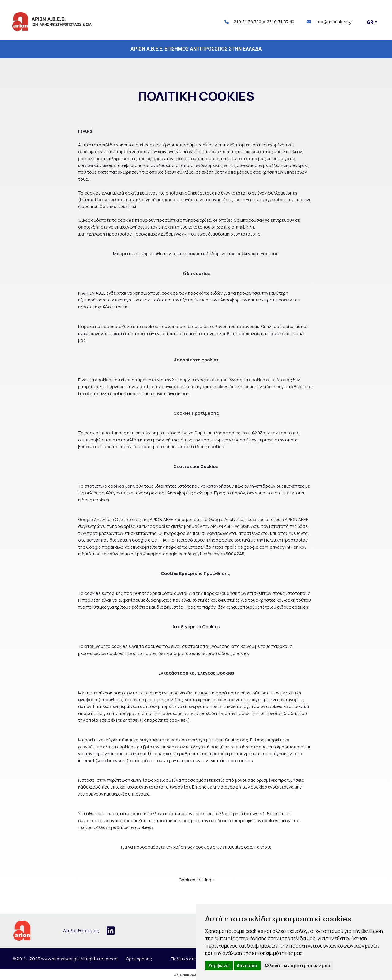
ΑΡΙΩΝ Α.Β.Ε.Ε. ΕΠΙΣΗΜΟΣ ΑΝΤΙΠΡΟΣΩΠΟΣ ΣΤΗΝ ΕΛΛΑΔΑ (196, 49)
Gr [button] (370, 22)
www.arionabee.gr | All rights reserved (79, 959)
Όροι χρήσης (139, 959)
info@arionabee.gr (329, 22)
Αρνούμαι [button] (247, 965)
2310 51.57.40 (281, 22)
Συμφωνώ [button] (219, 965)
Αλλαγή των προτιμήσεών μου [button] (297, 965)
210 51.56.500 (247, 22)
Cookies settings (196, 880)
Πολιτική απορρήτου (192, 959)
